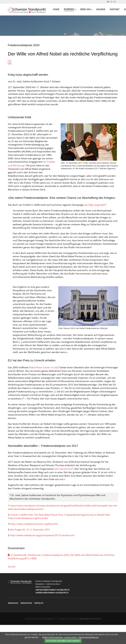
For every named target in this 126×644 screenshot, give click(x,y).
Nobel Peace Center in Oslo (44, 387)
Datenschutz (26, 622)
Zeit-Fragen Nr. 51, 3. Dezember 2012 (30, 549)
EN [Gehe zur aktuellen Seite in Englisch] (115, 2)
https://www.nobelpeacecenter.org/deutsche (34, 543)
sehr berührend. (63, 488)
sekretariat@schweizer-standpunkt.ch (53, 609)
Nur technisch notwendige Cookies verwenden (63, 641)
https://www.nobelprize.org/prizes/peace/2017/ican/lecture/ (42, 554)
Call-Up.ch (39, 622)
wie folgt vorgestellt (94, 224)
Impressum (13, 622)
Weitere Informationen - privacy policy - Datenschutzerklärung (70, 637)
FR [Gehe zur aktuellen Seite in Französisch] (111, 2)
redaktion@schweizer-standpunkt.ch (52, 612)
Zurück (12, 586)
